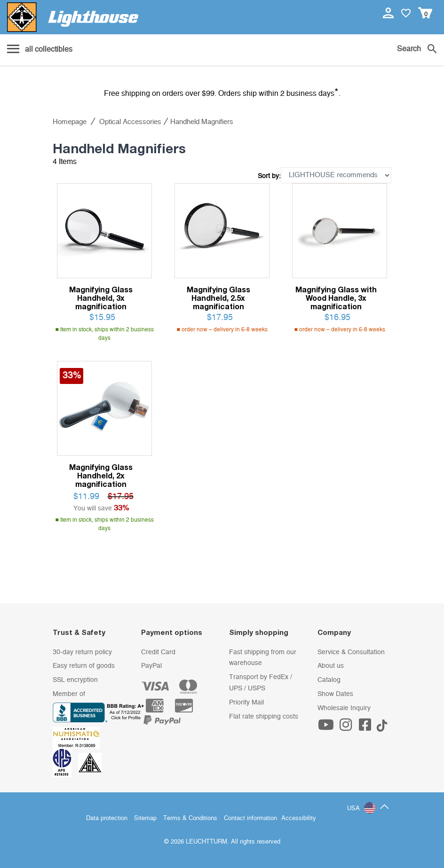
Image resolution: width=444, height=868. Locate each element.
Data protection (107, 818)
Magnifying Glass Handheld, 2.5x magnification (218, 298)
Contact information (250, 818)
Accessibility (299, 818)
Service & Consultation (351, 652)
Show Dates (335, 694)
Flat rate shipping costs (264, 717)
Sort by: (269, 176)
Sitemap (145, 818)
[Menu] (40, 50)
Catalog (329, 680)
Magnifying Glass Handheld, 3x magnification (101, 298)
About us (331, 666)
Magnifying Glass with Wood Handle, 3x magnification (336, 298)
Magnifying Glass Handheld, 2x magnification (101, 476)
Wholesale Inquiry (344, 708)
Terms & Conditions (190, 818)
